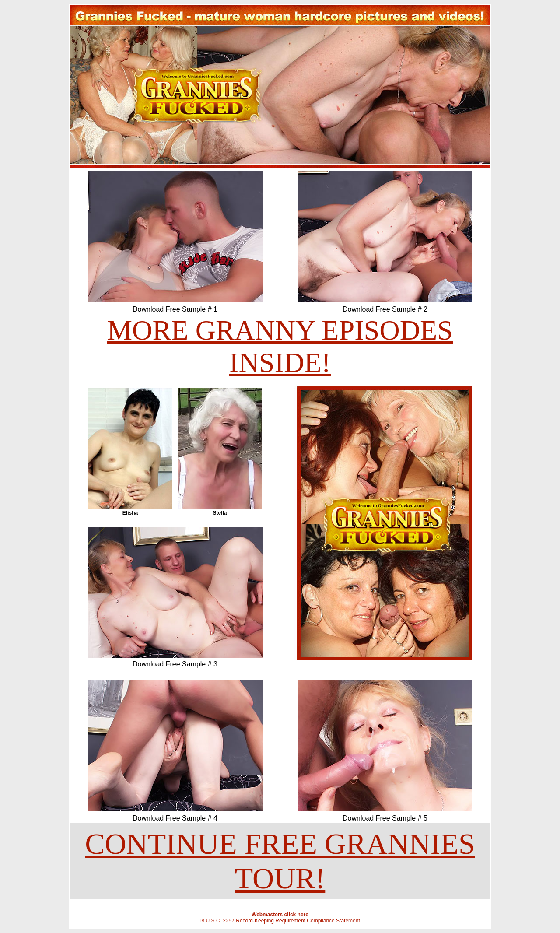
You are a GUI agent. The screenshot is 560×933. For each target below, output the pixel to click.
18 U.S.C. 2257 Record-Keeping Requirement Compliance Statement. (280, 921)
